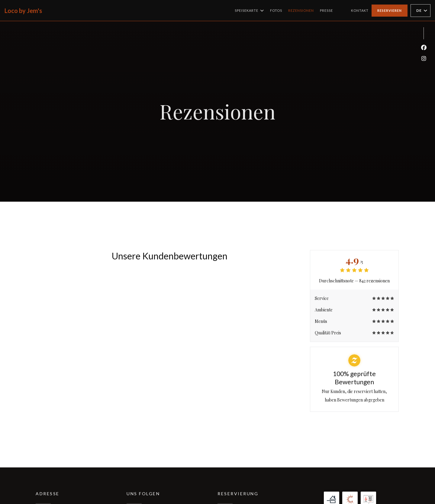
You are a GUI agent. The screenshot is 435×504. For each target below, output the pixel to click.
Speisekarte (249, 11)
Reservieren (390, 10)
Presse (326, 10)
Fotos (276, 10)
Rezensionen (301, 10)
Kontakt (360, 10)
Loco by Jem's (23, 11)
